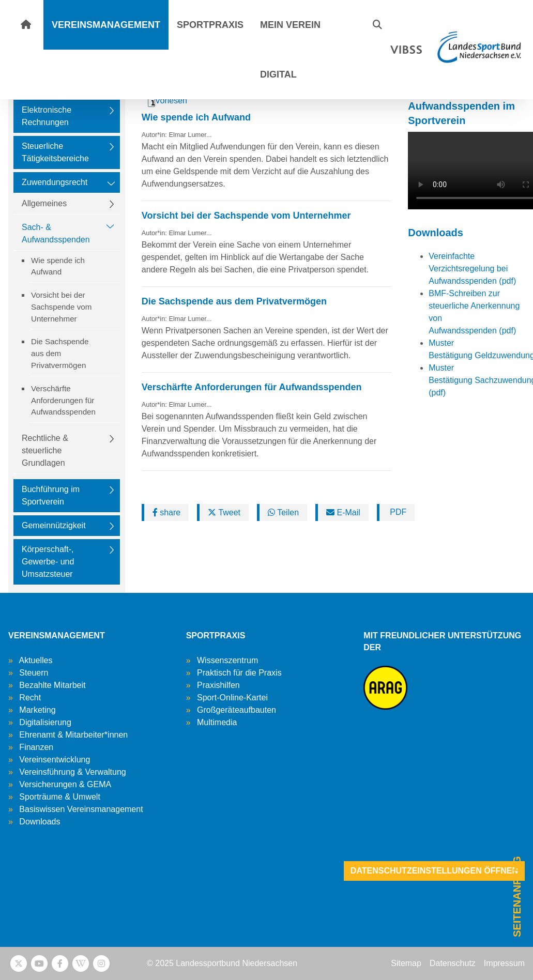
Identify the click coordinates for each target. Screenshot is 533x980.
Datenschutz (453, 963)
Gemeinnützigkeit (54, 525)
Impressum (504, 963)
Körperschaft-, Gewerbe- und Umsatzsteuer (48, 562)
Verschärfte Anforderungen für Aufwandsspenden (63, 400)
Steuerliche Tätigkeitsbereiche (55, 152)
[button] (377, 25)
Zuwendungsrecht (55, 182)
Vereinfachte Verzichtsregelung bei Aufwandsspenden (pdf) (472, 269)
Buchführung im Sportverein (51, 495)
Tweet (224, 512)
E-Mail (343, 512)
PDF (397, 512)
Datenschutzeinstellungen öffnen (434, 871)
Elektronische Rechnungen (47, 116)
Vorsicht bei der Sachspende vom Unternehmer (61, 307)
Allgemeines (44, 203)
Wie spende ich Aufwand (58, 266)
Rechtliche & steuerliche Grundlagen (45, 450)
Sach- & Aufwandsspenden (56, 233)
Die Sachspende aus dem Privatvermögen (60, 353)
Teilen (283, 512)
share (166, 512)
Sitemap (406, 963)
